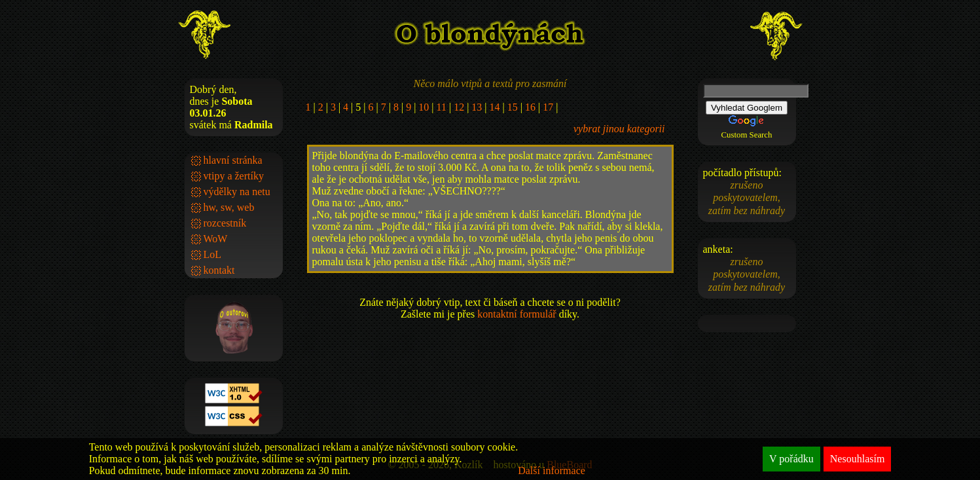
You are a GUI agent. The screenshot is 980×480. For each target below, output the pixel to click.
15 (513, 107)
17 (548, 107)
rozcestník (225, 223)
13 (477, 107)
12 (459, 107)
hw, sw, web (229, 207)
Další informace (552, 471)
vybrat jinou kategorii (619, 129)
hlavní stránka (233, 160)
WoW (216, 239)
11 (442, 107)
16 (530, 107)
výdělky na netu (237, 192)
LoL (213, 254)
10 (424, 107)
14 (495, 107)
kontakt (219, 270)
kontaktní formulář (517, 314)
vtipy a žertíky (234, 176)
